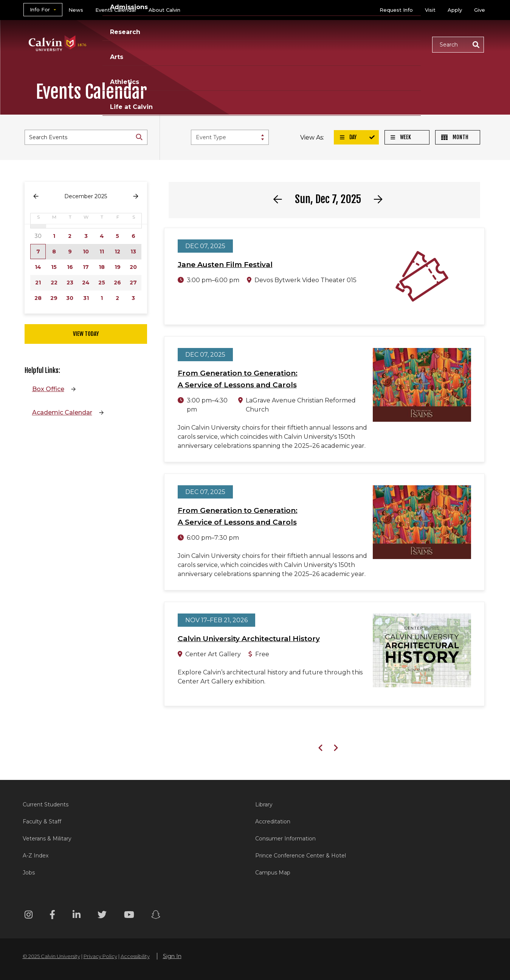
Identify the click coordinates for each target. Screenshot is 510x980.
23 (70, 283)
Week (401, 137)
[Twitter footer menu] (102, 916)
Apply (455, 10)
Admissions (226, 44)
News (76, 10)
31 (86, 298)
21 (38, 283)
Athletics (348, 44)
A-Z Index (36, 856)
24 (86, 283)
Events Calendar (116, 10)
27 (133, 283)
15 (54, 267)
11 (102, 252)
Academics (174, 44)
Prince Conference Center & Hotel (301, 856)
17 (86, 267)
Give (480, 10)
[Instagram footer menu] (29, 916)
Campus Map (273, 873)
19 (118, 267)
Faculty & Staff (42, 822)
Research (275, 44)
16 (70, 267)
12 (117, 252)
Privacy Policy (100, 956)
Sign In (172, 956)
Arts (312, 44)
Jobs (29, 873)
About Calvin (164, 10)
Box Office (48, 389)
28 (38, 298)
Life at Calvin (399, 44)
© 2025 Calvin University (51, 956)
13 (133, 252)
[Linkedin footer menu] (77, 916)
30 (70, 298)
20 (133, 267)
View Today (86, 334)
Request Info (396, 10)
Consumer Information (285, 839)
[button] (458, 45)
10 (86, 252)
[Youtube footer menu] (129, 916)
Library (264, 805)
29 (54, 298)
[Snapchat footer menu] (156, 916)
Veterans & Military (47, 839)
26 (117, 283)
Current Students (46, 805)
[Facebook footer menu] (52, 916)
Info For (40, 9)
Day (348, 137)
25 (102, 283)
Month (455, 137)
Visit (430, 10)
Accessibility (135, 956)
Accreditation (273, 822)
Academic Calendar (62, 412)
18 (102, 267)
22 (54, 283)
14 (38, 267)
